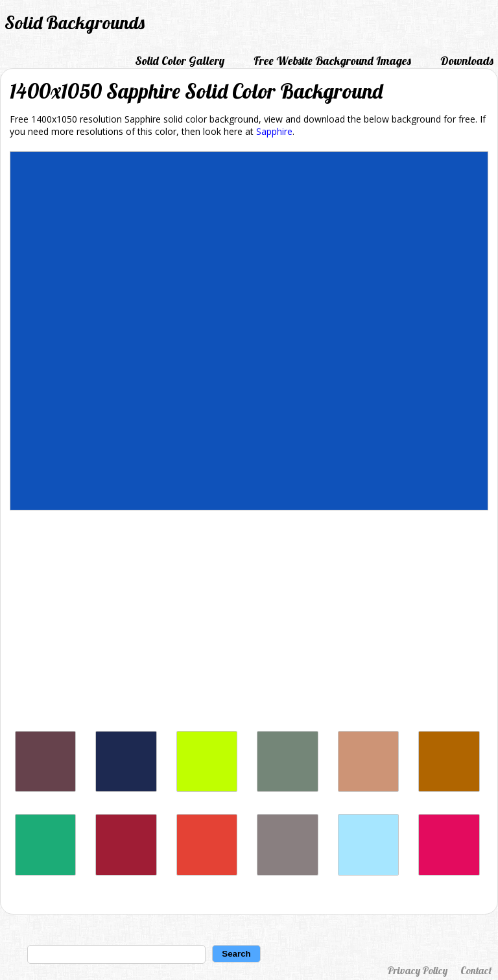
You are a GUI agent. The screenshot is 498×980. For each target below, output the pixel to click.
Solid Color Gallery (180, 61)
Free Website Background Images (332, 61)
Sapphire (274, 131)
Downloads (467, 61)
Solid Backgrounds (75, 22)
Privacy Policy (417, 970)
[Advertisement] (249, 624)
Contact (476, 970)
